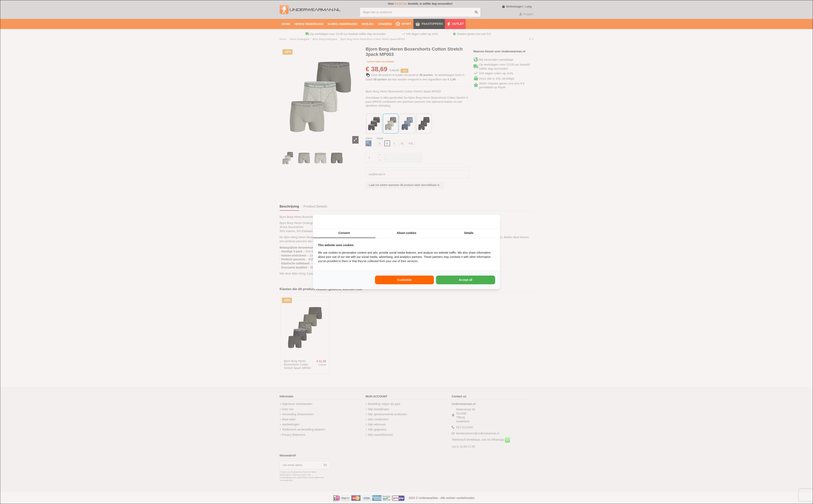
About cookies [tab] (406, 233)
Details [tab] (469, 233)
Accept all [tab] (466, 280)
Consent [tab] (344, 233)
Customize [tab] (405, 280)
